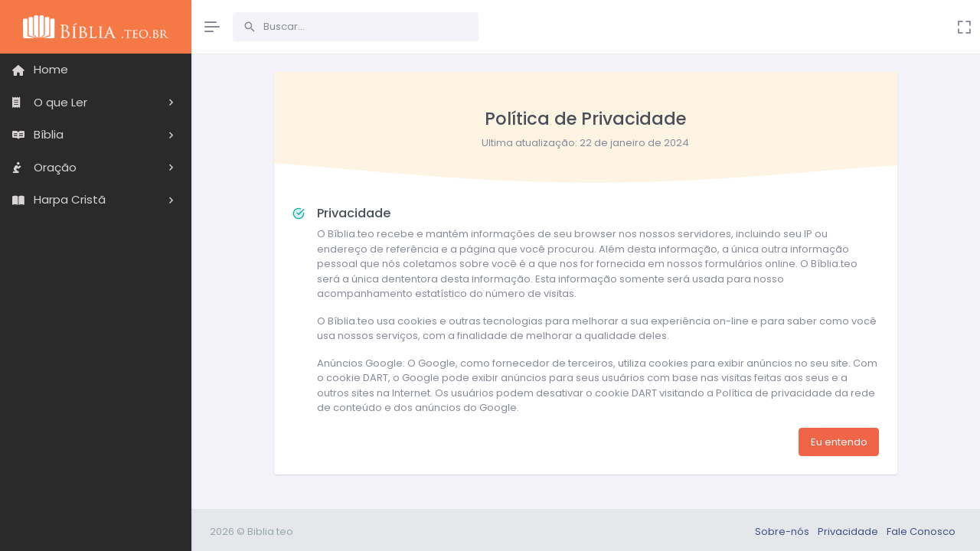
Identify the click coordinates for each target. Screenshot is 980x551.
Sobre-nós (783, 531)
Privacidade (849, 531)
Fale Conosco (921, 531)
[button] (96, 103)
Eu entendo (839, 442)
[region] (96, 293)
